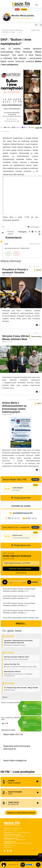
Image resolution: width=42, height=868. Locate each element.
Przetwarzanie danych (26, 859)
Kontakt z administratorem (25, 861)
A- (36, 25)
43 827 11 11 (31, 518)
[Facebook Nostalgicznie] (8, 851)
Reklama (34, 859)
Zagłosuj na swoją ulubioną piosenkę (21, 813)
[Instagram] (11, 851)
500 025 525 (15, 843)
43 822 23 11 (14, 832)
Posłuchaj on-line (21, 498)
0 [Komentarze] (38, 325)
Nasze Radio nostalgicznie (15, 761)
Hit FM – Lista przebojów (18, 772)
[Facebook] (5, 851)
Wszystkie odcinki (21, 573)
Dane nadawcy (8, 847)
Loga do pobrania (15, 861)
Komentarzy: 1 (34, 227)
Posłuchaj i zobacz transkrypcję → (21, 569)
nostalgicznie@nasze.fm (25, 843)
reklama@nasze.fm (20, 836)
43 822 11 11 (11, 836)
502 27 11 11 (14, 518)
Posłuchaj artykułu (8, 233)
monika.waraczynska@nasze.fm (22, 18)
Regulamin (18, 859)
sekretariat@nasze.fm (24, 832)
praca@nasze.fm (12, 845)
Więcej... (21, 623)
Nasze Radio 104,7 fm (13, 734)
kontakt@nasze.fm (23, 513)
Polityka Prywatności (10, 859)
